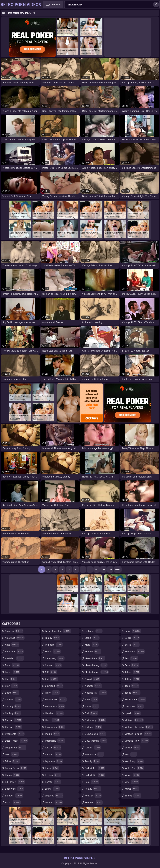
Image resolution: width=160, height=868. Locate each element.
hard (52, 720)
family (53, 638)
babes (12, 672)
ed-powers (15, 782)
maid (92, 645)
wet (131, 754)
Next (118, 569)
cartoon (13, 699)
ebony (12, 775)
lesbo (92, 638)
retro (133, 631)
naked (92, 679)
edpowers (15, 789)
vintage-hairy (137, 741)
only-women (96, 741)
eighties (14, 796)
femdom (54, 645)
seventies (135, 651)
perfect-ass (95, 768)
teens (133, 693)
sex (132, 658)
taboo (132, 672)
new (91, 699)
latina (52, 789)
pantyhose (95, 754)
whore (132, 775)
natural (94, 686)
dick (12, 754)
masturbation (97, 672)
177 (97, 569)
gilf (51, 672)
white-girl (134, 768)
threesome (136, 699)
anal (12, 645)
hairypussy (55, 706)
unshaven (134, 706)
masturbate (95, 658)
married (93, 651)
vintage (134, 720)
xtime (132, 789)
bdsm (12, 693)
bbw (12, 686)
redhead (94, 802)
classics (13, 727)
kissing (53, 775)
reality (93, 789)
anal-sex (15, 658)
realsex (93, 796)
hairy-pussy (56, 699)
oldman (93, 727)
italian (53, 747)
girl (52, 679)
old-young (95, 720)
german (53, 665)
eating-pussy (16, 768)
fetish (53, 651)
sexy (132, 665)
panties (93, 747)
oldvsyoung (96, 734)
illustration (55, 727)
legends (54, 796)
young (133, 796)
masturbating (96, 665)
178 (103, 569)
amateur (14, 631)
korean (53, 782)
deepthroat (16, 747)
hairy (52, 693)
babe (12, 665)
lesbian (54, 802)
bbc (11, 679)
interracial (55, 741)
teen (132, 686)
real (92, 782)
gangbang (55, 658)
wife (132, 782)
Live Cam (56, 4)
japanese (54, 761)
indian (53, 734)
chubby (13, 713)
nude (92, 706)
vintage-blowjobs (139, 727)
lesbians (94, 631)
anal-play (14, 651)
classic (13, 720)
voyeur (133, 747)
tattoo (132, 679)
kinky (52, 768)
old (92, 713)
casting (13, 706)
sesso (132, 645)
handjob (54, 713)
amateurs (15, 638)
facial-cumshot (58, 631)
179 (110, 569)
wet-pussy (134, 761)
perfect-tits (95, 775)
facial (13, 802)
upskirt (133, 713)
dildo (13, 761)
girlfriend (54, 686)
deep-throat (16, 741)
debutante (15, 734)
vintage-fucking (138, 734)
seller (132, 638)
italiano (53, 754)
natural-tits (96, 693)
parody (93, 761)
